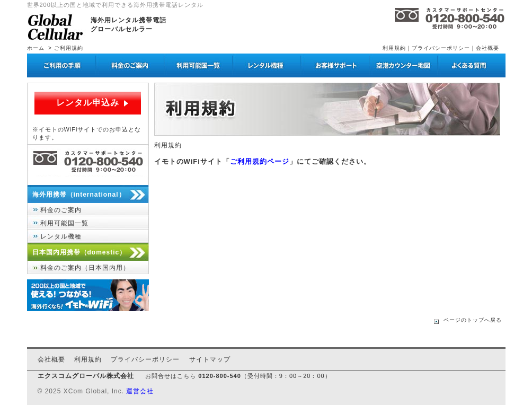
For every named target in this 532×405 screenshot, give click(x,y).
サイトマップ (210, 359)
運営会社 (140, 391)
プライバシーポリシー (441, 48)
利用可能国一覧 (64, 223)
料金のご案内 (61, 210)
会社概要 (487, 48)
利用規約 (394, 48)
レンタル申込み (88, 103)
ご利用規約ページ (260, 161)
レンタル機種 (61, 236)
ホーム (36, 48)
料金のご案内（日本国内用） (85, 268)
